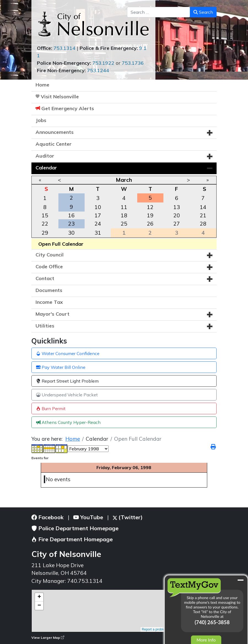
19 (150, 215)
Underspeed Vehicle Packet (67, 395)
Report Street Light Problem (67, 381)
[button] (210, 133)
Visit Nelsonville (60, 97)
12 (150, 207)
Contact (45, 278)
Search (203, 12)
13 (177, 207)
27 (177, 224)
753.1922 (103, 63)
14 (203, 207)
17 (98, 215)
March (124, 180)
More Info (206, 640)
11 (124, 207)
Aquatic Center (54, 144)
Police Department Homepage (75, 528)
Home (42, 85)
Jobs (41, 120)
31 (98, 233)
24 (98, 224)
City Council (50, 255)
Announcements (55, 132)
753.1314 (64, 48)
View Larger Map (48, 638)
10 (98, 207)
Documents (49, 290)
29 (45, 233)
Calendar (46, 168)
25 (124, 224)
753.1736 (133, 63)
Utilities (45, 326)
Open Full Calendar (61, 244)
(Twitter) (128, 517)
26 (150, 224)
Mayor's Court (52, 314)
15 (45, 215)
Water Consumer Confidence (68, 353)
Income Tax (49, 302)
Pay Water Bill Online (61, 367)
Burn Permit (51, 408)
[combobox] (159, 12)
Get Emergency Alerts (68, 108)
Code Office (49, 266)
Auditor (45, 156)
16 (71, 215)
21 (203, 215)
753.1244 (98, 70)
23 (71, 224)
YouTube (88, 517)
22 (45, 224)
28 (203, 224)
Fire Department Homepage (72, 539)
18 (124, 215)
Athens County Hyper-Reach (68, 422)
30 (71, 233)
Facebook (48, 517)
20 (177, 215)
